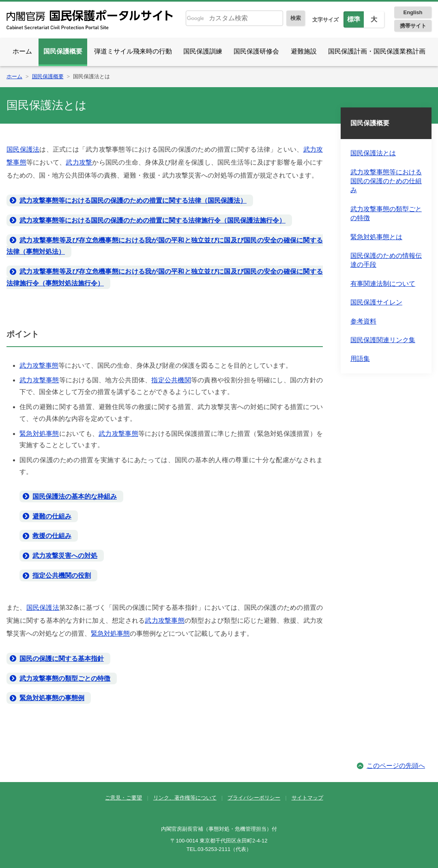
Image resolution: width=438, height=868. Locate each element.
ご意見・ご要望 (123, 798)
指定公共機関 (171, 380)
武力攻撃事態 (39, 365)
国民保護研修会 (256, 51)
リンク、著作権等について (185, 798)
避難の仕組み (52, 516)
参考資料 (363, 321)
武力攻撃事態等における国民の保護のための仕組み (386, 181)
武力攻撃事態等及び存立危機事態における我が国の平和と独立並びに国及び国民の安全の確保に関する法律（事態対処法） (165, 246)
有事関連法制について (383, 284)
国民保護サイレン (376, 302)
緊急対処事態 (39, 434)
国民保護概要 (63, 51)
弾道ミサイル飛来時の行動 (133, 51)
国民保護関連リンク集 (383, 340)
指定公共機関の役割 (62, 575)
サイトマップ (307, 798)
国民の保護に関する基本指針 (62, 659)
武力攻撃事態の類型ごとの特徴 (65, 678)
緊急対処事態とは (376, 237)
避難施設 (304, 51)
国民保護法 (23, 149)
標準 (354, 19)
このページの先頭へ (396, 766)
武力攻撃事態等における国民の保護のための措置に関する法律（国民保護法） (133, 200)
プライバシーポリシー (254, 798)
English (413, 12)
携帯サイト (413, 26)
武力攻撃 (79, 162)
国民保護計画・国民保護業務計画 (377, 51)
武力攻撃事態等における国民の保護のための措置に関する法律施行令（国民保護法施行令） (152, 220)
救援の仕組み (52, 536)
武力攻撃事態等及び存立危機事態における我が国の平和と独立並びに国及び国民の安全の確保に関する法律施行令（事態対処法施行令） (165, 277)
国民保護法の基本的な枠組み (75, 496)
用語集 (360, 359)
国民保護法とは (373, 153)
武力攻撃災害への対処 (65, 556)
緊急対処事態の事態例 (52, 698)
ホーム (22, 51)
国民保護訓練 (203, 51)
